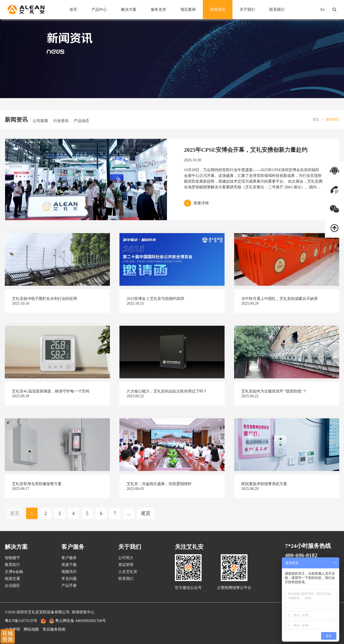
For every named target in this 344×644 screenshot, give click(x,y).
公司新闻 (40, 121)
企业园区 (12, 585)
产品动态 (81, 121)
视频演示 (69, 572)
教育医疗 (12, 565)
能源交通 (12, 579)
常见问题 (69, 579)
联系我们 (277, 9)
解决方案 (129, 9)
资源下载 (69, 565)
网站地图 (31, 629)
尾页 (146, 513)
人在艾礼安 (128, 572)
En (322, 9)
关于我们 (247, 9)
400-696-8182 (301, 555)
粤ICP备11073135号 (21, 621)
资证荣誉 (126, 565)
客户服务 (69, 558)
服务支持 (158, 9)
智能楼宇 (12, 558)
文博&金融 (14, 572)
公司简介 (126, 558)
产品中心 (99, 9)
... (129, 513)
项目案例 (188, 9)
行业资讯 (61, 121)
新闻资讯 (218, 9)
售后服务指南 (54, 629)
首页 (73, 9)
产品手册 (69, 585)
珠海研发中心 (83, 612)
